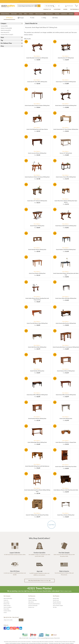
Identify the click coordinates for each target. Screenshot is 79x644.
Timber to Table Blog (32, 600)
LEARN (65, 9)
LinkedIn (21, 628)
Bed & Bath (14, 14)
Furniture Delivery (7, 611)
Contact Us (6, 600)
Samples (71, 14)
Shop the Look (56, 600)
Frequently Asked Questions (34, 604)
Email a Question (33, 638)
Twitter (8, 628)
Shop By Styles (56, 598)
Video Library (31, 602)
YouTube (11, 628)
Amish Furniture (6, 30)
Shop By (57, 14)
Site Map (55, 607)
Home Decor (5, 32)
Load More (51, 525)
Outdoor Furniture (6, 28)
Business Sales (7, 604)
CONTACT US (47, 9)
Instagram (18, 628)
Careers (5, 613)
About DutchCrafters (8, 598)
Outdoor (31, 14)
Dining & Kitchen (5, 14)
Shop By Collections (57, 602)
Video (55, 18)
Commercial (64, 14)
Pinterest (14, 628)
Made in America (7, 605)
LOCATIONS (57, 9)
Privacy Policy (6, 609)
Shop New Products (57, 604)
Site (32, 18)
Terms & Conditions (8, 607)
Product (9, 18)
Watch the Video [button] (39, 581)
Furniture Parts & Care (7, 35)
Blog (44, 18)
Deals (77, 14)
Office (26, 14)
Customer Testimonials (33, 605)
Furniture (4, 26)
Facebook (5, 628)
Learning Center (31, 598)
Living (20, 14)
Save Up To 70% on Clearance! (39, 1)
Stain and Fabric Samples (58, 605)
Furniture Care (31, 607)
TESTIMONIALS (74, 9)
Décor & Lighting (39, 14)
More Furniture (49, 14)
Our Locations (6, 602)
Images (21, 18)
